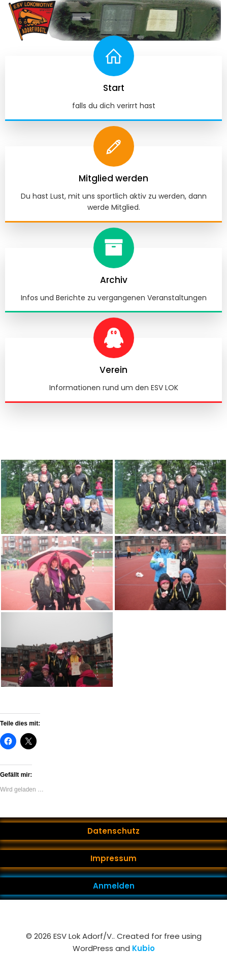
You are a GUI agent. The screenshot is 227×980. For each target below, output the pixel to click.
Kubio (143, 948)
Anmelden (114, 886)
